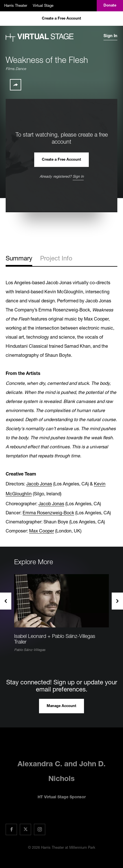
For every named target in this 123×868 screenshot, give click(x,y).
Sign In (110, 36)
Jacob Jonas (39, 484)
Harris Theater (16, 5)
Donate (110, 6)
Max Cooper (42, 531)
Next (117, 601)
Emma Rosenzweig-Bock (48, 512)
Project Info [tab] (56, 258)
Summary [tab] (19, 258)
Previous (6, 601)
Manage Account (61, 706)
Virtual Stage (43, 5)
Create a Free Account (61, 19)
